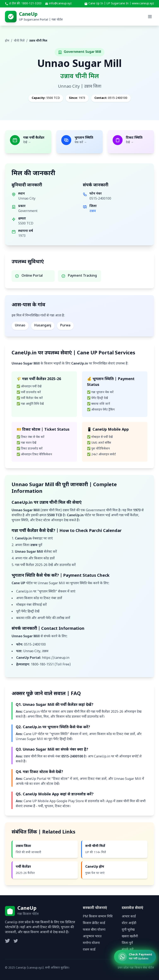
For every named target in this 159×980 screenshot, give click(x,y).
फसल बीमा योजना (94, 930)
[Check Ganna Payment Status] (135, 959)
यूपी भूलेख (128, 930)
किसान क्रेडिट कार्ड (94, 923)
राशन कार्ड (89, 950)
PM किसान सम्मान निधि (98, 917)
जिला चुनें (127, 943)
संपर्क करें (128, 950)
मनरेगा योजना (91, 943)
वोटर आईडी (129, 923)
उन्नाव (93, 211)
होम (7, 41)
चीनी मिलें (19, 41)
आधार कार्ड (129, 917)
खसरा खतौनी (130, 937)
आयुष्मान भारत (92, 937)
